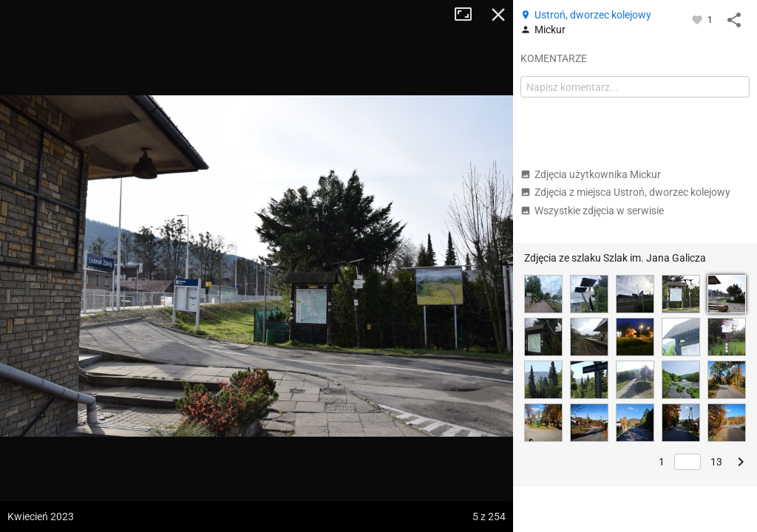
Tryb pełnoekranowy (469, 15)
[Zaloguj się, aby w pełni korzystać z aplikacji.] (698, 19)
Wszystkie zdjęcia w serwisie (592, 211)
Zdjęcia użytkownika (591, 174)
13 (716, 462)
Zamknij (498, 15)
